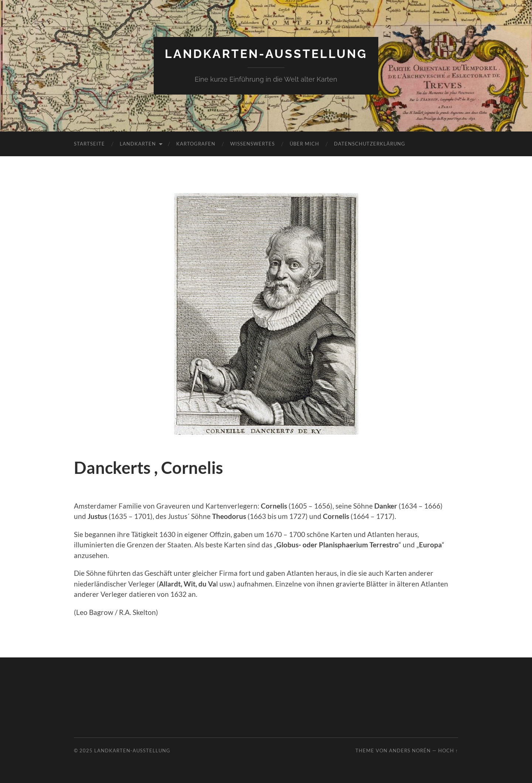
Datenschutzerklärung (370, 144)
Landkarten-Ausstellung (266, 54)
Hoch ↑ (448, 750)
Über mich (304, 144)
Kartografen (196, 144)
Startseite (89, 144)
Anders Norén (410, 750)
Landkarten (138, 144)
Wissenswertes (253, 144)
